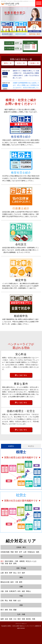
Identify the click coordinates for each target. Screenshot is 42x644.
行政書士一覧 (34, 63)
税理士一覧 (8, 63)
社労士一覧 (21, 63)
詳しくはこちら (21, 375)
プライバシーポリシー (21, 624)
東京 (2, 561)
